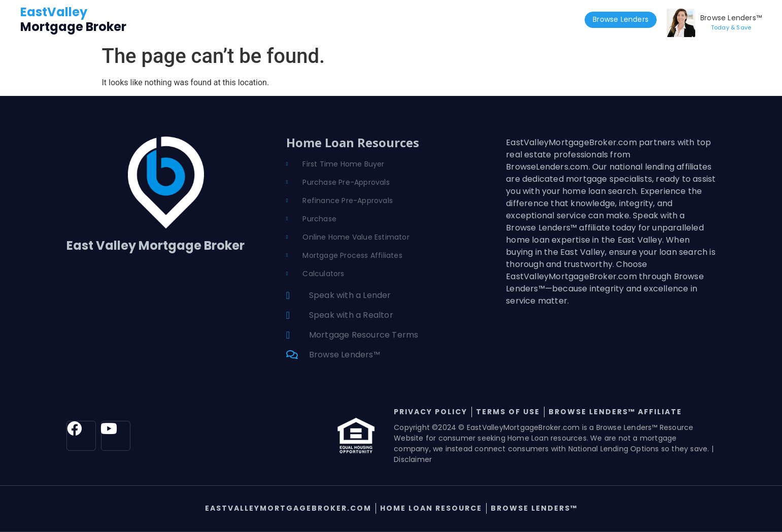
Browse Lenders (621, 19)
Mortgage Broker (73, 19)
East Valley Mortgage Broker (156, 245)
